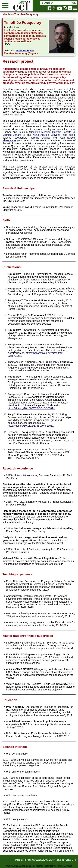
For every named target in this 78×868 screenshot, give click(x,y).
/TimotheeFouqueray (26, 14)
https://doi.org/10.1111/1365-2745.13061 (31, 426)
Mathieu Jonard (12, 135)
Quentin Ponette (62, 132)
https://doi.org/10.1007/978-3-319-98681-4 (32, 408)
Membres (8, 14)
